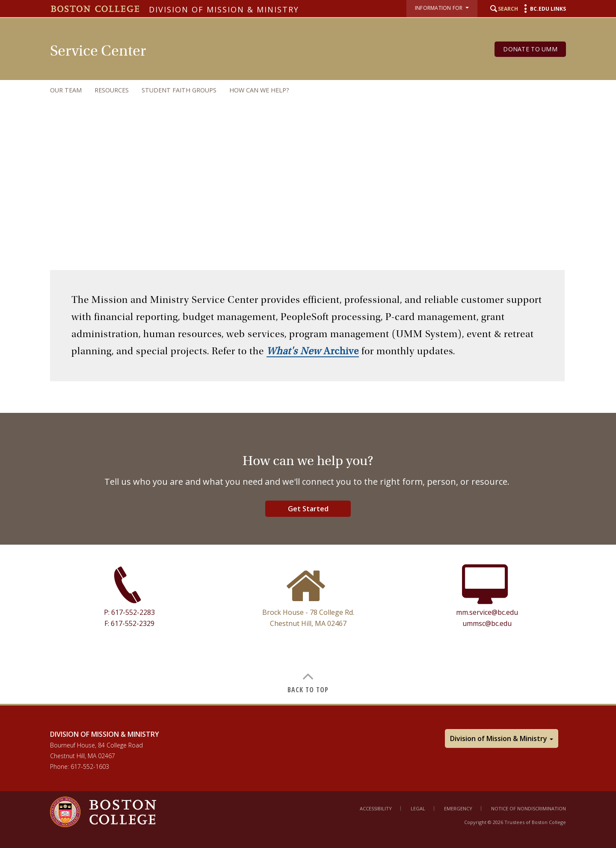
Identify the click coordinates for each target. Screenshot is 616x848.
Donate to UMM (530, 49)
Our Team (66, 90)
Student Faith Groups (179, 90)
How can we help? (259, 90)
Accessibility (376, 808)
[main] (308, 482)
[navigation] (299, 90)
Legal (418, 808)
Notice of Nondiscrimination (529, 808)
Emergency (458, 808)
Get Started (308, 509)
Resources (112, 90)
